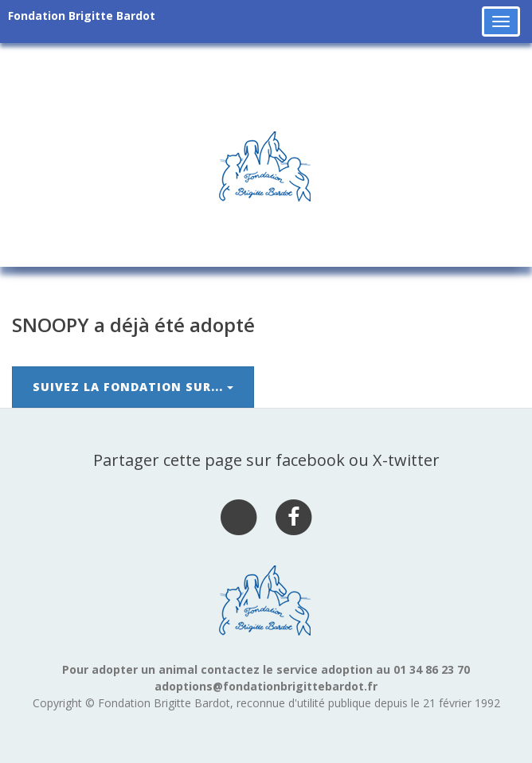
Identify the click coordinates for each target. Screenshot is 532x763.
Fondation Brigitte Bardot (82, 16)
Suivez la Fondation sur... (133, 387)
